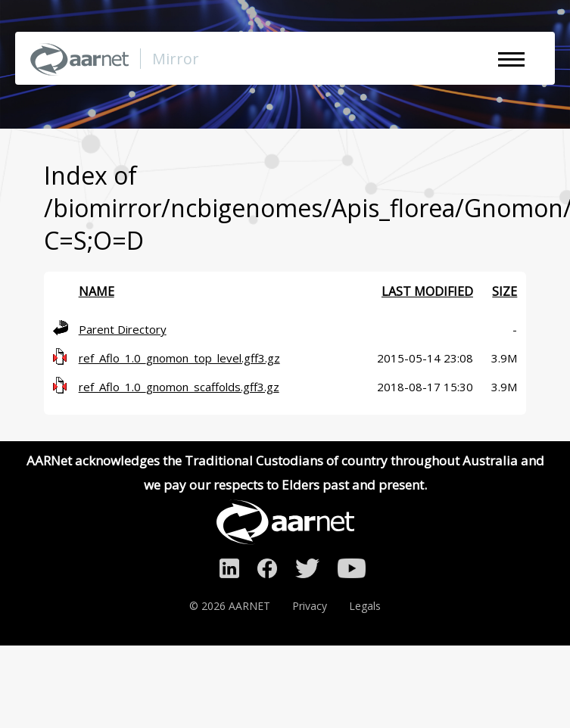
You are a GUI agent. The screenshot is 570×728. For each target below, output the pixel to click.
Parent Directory (123, 329)
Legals (365, 606)
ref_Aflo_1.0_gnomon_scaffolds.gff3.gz (179, 387)
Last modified (427, 291)
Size (505, 291)
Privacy (310, 606)
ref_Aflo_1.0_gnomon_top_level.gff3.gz (179, 358)
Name (97, 291)
